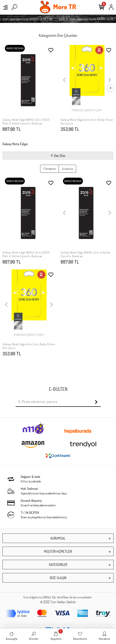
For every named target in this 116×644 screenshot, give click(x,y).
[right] (111, 88)
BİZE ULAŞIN (58, 578)
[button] (65, 80)
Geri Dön (58, 156)
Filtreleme (49, 169)
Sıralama (67, 169)
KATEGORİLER (58, 565)
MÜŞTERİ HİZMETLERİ (58, 551)
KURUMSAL (58, 538)
